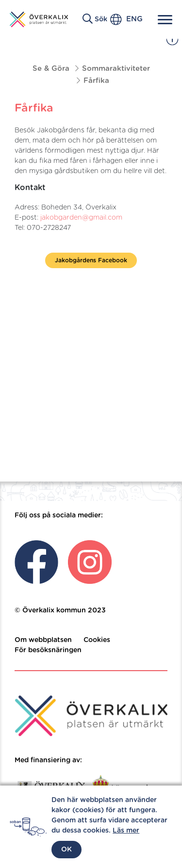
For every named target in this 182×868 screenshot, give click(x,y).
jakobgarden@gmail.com (81, 218)
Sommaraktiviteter (116, 69)
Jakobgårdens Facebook (91, 260)
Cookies (97, 640)
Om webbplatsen (43, 640)
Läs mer (126, 831)
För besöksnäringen (48, 650)
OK (66, 850)
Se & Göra (51, 69)
